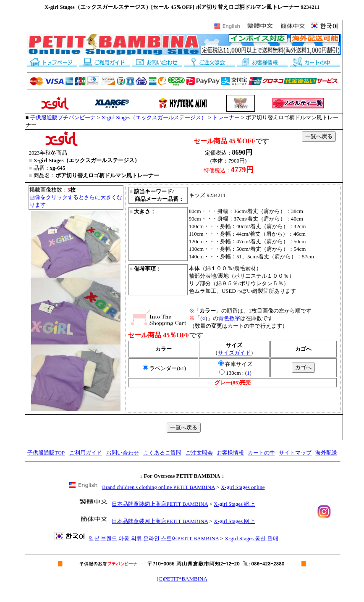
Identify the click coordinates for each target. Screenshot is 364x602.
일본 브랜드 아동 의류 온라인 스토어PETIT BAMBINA (154, 538)
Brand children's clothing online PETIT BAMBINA (158, 487)
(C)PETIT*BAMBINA (182, 579)
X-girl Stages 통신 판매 (251, 538)
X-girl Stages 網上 (234, 504)
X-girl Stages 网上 (234, 521)
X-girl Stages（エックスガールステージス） (154, 117)
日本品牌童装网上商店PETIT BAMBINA (160, 521)
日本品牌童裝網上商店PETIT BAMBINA (160, 504)
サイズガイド (234, 353)
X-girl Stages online (243, 487)
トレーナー (226, 117)
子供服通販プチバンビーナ (63, 117)
